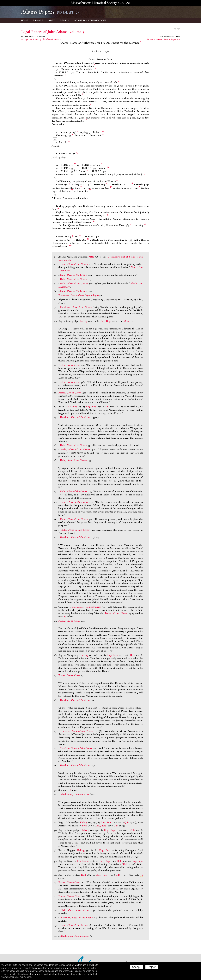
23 (144, 173)
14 (69, 141)
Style (85, 826)
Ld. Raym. (83, 861)
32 (72, 190)
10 (103, 131)
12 (88, 134)
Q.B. (126, 321)
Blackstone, (87, 607)
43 (88, 239)
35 (108, 214)
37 (131, 224)
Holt (119, 861)
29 (81, 187)
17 (101, 164)
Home (25, 20)
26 (91, 183)
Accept (136, 967)
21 (109, 170)
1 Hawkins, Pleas (76, 748)
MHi (91, 257)
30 (111, 187)
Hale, (74, 264)
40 (80, 235)
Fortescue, (79, 295)
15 (77, 152)
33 (90, 190)
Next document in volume (170, 37)
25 (69, 183)
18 (78, 167)
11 (73, 134)
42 (71, 239)
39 (73, 235)
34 (58, 208)
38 (145, 224)
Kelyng (84, 321)
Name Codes (90, 20)
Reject (152, 967)
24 (117, 180)
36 (94, 221)
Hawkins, (76, 307)
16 (75, 164)
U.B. (116, 826)
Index (51, 20)
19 (108, 167)
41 (101, 235)
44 (70, 245)
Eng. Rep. (106, 321)
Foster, (70, 365)
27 (107, 183)
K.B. (107, 407)
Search (65, 20)
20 (87, 170)
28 (132, 183)
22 (76, 173)
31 (139, 187)
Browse (38, 20)
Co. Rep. (73, 407)
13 (103, 134)
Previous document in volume (33, 37)
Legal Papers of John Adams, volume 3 (53, 32)
